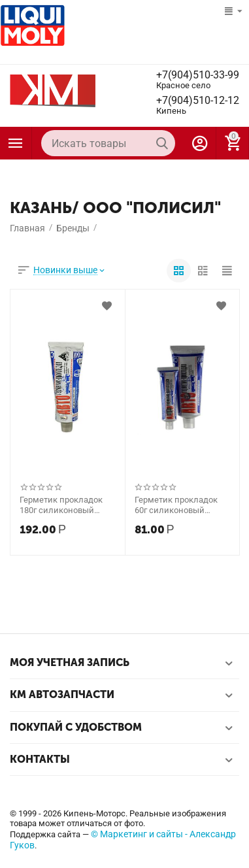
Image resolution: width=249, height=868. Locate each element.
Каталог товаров (16, 143)
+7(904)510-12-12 (198, 101)
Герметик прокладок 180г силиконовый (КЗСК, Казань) (61, 505)
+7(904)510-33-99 (198, 75)
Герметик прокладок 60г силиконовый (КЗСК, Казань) (176, 505)
